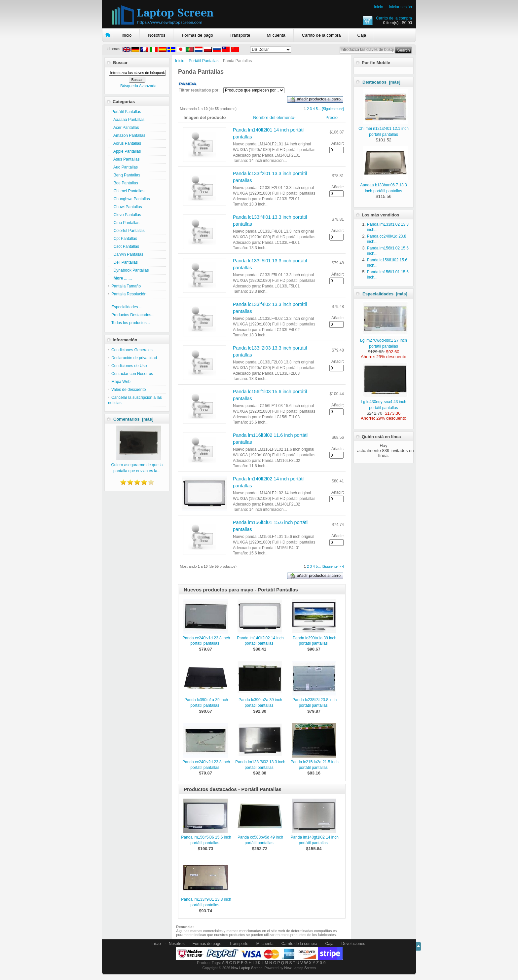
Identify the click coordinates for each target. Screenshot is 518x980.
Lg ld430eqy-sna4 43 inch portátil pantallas (384, 402)
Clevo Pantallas (126, 215)
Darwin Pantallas (127, 254)
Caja (362, 35)
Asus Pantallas (125, 159)
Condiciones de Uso (129, 366)
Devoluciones (353, 944)
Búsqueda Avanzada (138, 86)
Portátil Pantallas (203, 61)
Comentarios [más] (133, 419)
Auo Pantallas (125, 167)
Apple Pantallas (126, 151)
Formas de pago (197, 35)
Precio (332, 117)
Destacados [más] (381, 82)
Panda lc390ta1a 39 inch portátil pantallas (314, 641)
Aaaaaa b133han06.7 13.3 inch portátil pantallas (384, 185)
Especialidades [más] (385, 294)
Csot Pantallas (125, 246)
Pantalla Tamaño (126, 286)
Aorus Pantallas (126, 143)
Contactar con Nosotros (132, 374)
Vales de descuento (129, 390)
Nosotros (157, 35)
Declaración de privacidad (134, 358)
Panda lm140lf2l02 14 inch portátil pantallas (260, 641)
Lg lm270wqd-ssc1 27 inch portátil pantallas (384, 340)
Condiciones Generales (132, 350)
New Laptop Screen (247, 968)
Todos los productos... (131, 323)
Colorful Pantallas (128, 231)
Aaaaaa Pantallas (128, 120)
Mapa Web (121, 382)
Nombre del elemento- (274, 117)
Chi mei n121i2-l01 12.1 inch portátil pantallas (384, 129)
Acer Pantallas (125, 128)
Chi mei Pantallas (128, 191)
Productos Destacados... (133, 315)
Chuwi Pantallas (127, 207)
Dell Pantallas (125, 262)
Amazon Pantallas (128, 135)
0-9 (323, 963)
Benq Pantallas (126, 175)
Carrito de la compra (394, 18)
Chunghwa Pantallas (131, 199)
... (319, 109)
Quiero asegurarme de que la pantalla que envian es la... (137, 465)
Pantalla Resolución (129, 294)
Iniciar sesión (400, 7)
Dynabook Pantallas (130, 270)
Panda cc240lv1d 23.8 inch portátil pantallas (206, 641)
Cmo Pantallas (125, 223)
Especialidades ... (127, 307)
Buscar (120, 63)
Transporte (240, 35)
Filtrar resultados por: (199, 90)
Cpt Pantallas (124, 239)
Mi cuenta (276, 35)
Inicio (379, 7)
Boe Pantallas (125, 183)
